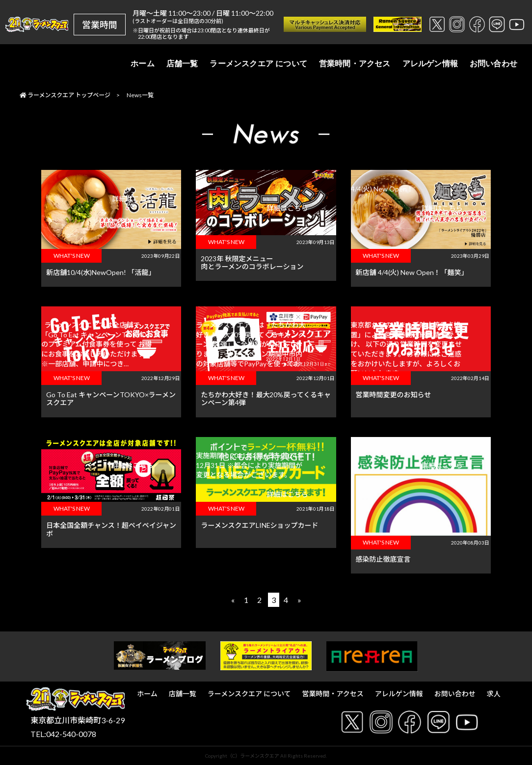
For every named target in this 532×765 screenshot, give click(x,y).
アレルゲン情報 (430, 64)
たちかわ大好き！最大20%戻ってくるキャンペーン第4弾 (266, 399)
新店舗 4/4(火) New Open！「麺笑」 (412, 272)
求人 (494, 694)
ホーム (143, 64)
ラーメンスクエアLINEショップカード (259, 525)
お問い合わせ (493, 64)
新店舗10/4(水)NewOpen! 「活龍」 (101, 272)
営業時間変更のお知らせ (394, 395)
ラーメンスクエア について (258, 64)
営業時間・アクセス (355, 64)
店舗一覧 (182, 64)
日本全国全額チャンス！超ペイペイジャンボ (111, 529)
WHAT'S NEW (72, 256)
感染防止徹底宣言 (383, 559)
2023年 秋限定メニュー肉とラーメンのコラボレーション (252, 263)
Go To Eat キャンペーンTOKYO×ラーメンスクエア (111, 399)
